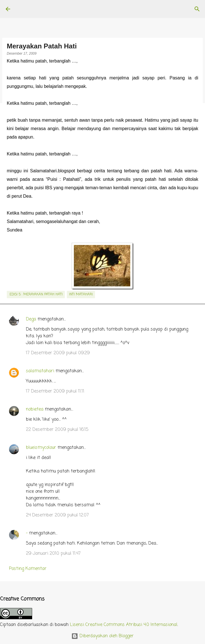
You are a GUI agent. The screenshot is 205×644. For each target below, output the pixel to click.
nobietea (35, 409)
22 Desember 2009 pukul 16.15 (57, 430)
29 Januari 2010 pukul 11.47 (53, 554)
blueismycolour (41, 448)
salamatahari (40, 371)
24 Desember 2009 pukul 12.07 (57, 515)
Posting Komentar (28, 569)
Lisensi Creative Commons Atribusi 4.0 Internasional (124, 625)
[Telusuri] (197, 9)
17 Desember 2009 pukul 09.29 (58, 353)
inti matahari (81, 295)
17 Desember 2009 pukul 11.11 (55, 391)
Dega (31, 319)
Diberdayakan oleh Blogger (102, 636)
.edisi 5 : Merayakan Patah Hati (36, 295)
